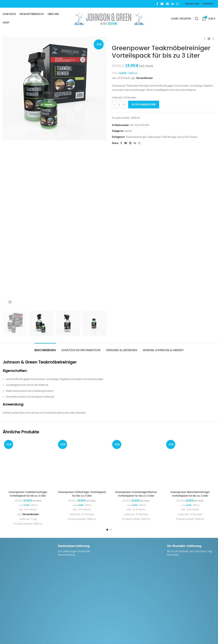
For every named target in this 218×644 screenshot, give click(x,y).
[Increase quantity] (124, 105)
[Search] (197, 19)
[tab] (45, 349)
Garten (128, 131)
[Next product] (213, 39)
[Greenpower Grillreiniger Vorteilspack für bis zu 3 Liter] (82, 464)
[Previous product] (204, 39)
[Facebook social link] (157, 4)
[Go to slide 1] (107, 530)
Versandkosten (144, 78)
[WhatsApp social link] (178, 4)
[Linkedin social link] (172, 4)
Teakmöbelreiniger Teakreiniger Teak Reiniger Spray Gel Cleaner (162, 137)
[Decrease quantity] (114, 105)
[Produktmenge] (119, 105)
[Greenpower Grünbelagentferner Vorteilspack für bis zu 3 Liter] (136, 464)
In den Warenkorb (144, 105)
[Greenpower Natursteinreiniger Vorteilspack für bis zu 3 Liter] (190, 464)
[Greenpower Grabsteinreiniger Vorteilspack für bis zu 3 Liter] (28, 464)
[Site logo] (109, 18)
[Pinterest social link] (167, 4)
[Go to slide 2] (111, 530)
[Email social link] (162, 4)
